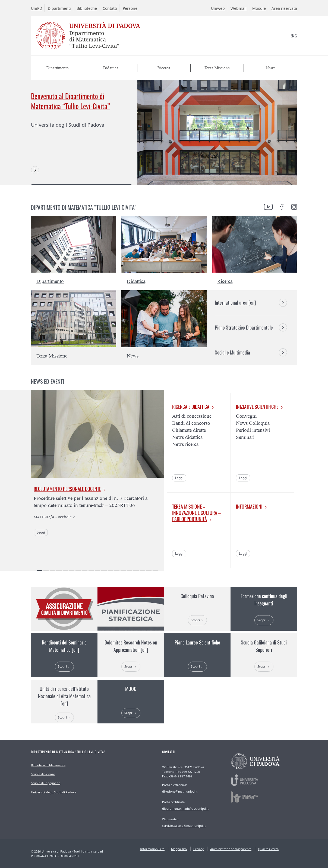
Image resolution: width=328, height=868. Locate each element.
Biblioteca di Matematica (48, 765)
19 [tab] (155, 570)
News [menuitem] (271, 68)
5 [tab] (65, 570)
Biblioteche (87, 8)
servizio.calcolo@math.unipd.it (184, 826)
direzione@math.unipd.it (180, 791)
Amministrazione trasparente (231, 849)
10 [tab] (97, 570)
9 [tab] (91, 570)
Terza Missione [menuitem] (217, 68)
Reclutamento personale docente (67, 489)
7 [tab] (78, 570)
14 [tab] (123, 570)
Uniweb (218, 8)
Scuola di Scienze (43, 774)
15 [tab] (130, 570)
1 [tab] (81, 185)
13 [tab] (117, 570)
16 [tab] (136, 570)
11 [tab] (104, 570)
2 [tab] (46, 570)
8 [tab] (85, 570)
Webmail (239, 8)
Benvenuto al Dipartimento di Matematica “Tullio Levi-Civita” (70, 101)
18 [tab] (149, 570)
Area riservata (284, 8)
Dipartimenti (59, 8)
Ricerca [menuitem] (164, 68)
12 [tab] (111, 570)
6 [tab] (72, 570)
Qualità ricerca (268, 849)
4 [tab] (59, 570)
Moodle (259, 8)
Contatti (110, 8)
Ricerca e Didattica (191, 407)
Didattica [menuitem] (111, 68)
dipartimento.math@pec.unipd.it (185, 808)
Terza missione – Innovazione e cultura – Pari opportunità (196, 513)
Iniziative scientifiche (257, 407)
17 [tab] (143, 570)
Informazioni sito (152, 849)
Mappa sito (179, 849)
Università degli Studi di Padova (54, 792)
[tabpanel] (164, 133)
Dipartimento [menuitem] (58, 68)
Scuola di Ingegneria (46, 783)
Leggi (41, 532)
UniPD (37, 8)
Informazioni (249, 506)
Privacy (198, 849)
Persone (130, 8)
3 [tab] (52, 570)
